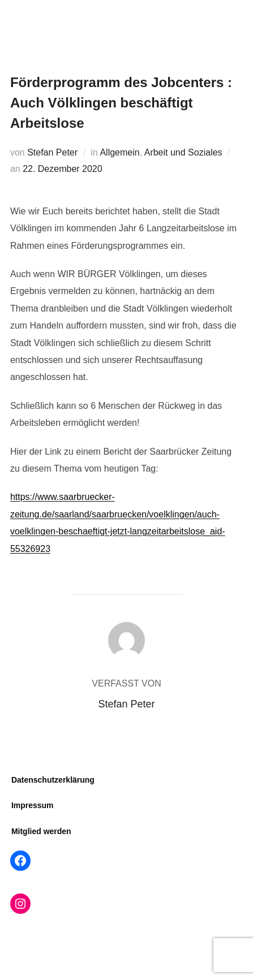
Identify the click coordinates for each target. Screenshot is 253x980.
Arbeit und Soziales (183, 152)
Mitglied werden (41, 831)
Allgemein (119, 152)
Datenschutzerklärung (53, 780)
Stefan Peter (52, 152)
